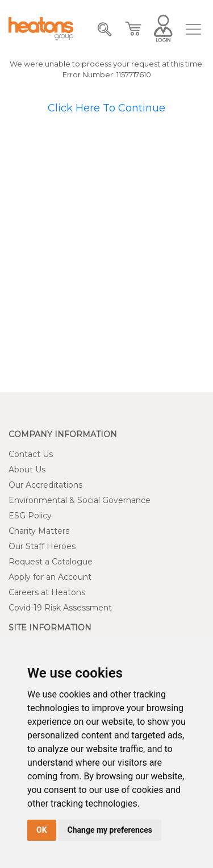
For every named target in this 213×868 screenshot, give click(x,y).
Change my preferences (110, 830)
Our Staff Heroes (42, 546)
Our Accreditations (45, 485)
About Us (27, 470)
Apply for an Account (50, 577)
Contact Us (31, 454)
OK (42, 830)
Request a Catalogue (51, 562)
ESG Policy (30, 516)
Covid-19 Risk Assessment (60, 608)
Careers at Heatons (47, 592)
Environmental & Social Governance (80, 500)
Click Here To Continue (106, 108)
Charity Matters (39, 531)
